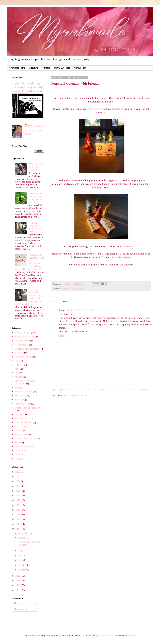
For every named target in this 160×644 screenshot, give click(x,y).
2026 (18, 472)
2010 (18, 585)
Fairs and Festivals (24, 423)
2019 (18, 500)
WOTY (18, 455)
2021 (18, 491)
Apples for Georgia (24, 447)
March (22, 565)
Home (102, 390)
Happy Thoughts (23, 333)
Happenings (78, 289)
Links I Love (21, 451)
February (23, 570)
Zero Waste (20, 396)
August (22, 551)
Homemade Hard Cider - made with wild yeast (36, 227)
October (22, 538)
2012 (18, 576)
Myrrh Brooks (35, 126)
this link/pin (95, 109)
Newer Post (58, 390)
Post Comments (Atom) (75, 395)
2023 (18, 481)
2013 (18, 529)
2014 (18, 524)
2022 (18, 486)
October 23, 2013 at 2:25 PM (79, 310)
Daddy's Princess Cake (26, 439)
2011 (18, 581)
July (20, 556)
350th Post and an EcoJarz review (36, 167)
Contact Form (80, 68)
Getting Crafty (65, 289)
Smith (18, 443)
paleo (17, 388)
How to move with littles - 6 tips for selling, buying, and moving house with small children (29, 297)
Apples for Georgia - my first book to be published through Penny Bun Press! (27, 87)
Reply (62, 336)
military (19, 415)
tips (17, 369)
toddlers (19, 365)
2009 (18, 590)
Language (19, 459)
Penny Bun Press (62, 68)
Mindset (19, 377)
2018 (18, 505)
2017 (18, 510)
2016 (18, 515)
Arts (17, 373)
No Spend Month (23, 419)
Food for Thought (23, 357)
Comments (20, 609)
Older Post (145, 390)
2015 (18, 520)
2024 (18, 477)
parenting (19, 353)
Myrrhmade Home (17, 68)
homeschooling (22, 426)
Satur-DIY (20, 400)
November (23, 533)
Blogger (131, 636)
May (21, 560)
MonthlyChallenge (24, 392)
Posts (18, 603)
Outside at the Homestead (27, 349)
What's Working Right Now (28, 408)
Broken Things (22, 435)
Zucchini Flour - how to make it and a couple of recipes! (36, 198)
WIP (17, 361)
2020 (18, 496)
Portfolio (46, 68)
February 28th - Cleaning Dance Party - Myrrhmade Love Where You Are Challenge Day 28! (29, 262)
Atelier (18, 431)
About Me (34, 68)
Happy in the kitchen (25, 337)
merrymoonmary (107, 636)
